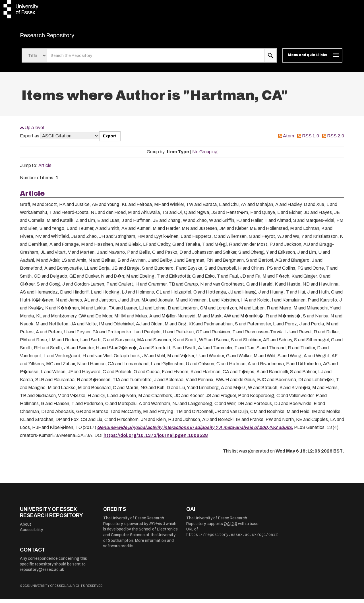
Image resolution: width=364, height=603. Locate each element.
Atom (288, 140)
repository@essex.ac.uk (42, 573)
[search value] (156, 59)
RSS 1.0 (311, 140)
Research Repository (60, 37)
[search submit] (270, 59)
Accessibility (31, 533)
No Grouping (205, 155)
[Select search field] (34, 59)
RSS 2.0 (336, 140)
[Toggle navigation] (312, 59)
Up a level (34, 131)
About (26, 528)
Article (45, 169)
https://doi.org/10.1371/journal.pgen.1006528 (156, 439)
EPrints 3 (157, 527)
